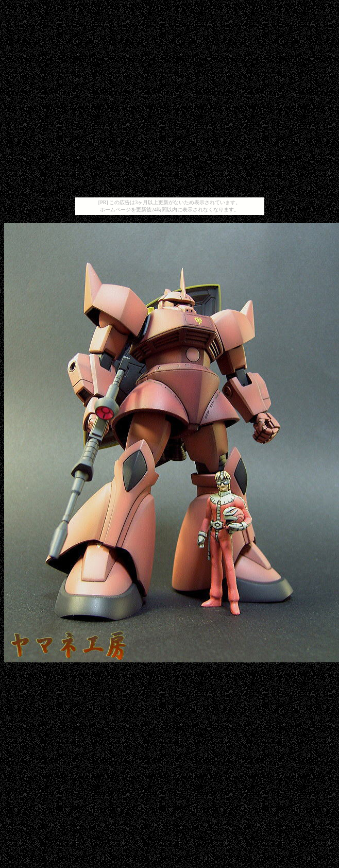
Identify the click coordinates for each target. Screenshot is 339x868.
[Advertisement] (168, 101)
